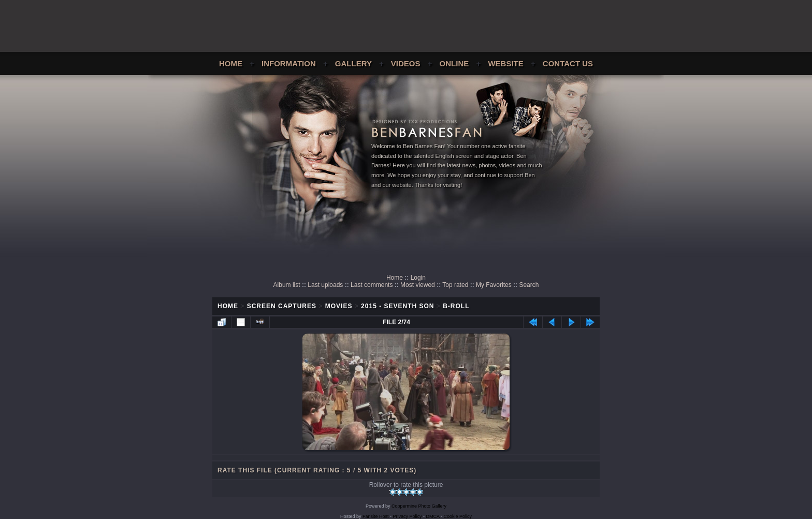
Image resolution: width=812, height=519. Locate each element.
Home (231, 63)
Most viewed (418, 285)
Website (505, 63)
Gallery (353, 63)
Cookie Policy (458, 516)
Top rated (455, 285)
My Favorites (494, 285)
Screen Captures (282, 306)
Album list (287, 285)
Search (529, 285)
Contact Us (568, 63)
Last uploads (325, 285)
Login (418, 278)
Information (289, 63)
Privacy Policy (408, 516)
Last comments (372, 285)
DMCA (433, 516)
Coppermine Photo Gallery (419, 506)
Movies (339, 306)
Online (454, 63)
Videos (406, 63)
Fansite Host (376, 516)
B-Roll (456, 306)
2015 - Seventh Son (397, 306)
